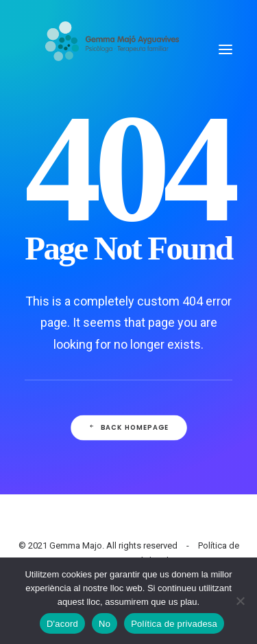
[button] (225, 49)
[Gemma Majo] (118, 49)
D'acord (62, 624)
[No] (240, 601)
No (105, 624)
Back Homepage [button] (128, 428)
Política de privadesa (174, 624)
